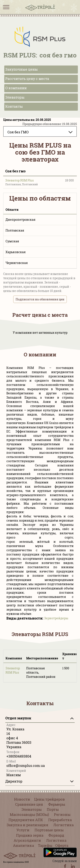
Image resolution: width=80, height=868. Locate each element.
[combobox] (40, 131)
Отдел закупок (18, 718)
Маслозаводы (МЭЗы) (29, 814)
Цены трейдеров (49, 799)
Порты (53, 809)
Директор (14, 781)
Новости (22, 799)
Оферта (62, 845)
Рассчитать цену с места (27, 79)
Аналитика (23, 845)
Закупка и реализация (27, 825)
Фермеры (57, 804)
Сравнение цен (29, 804)
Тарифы (45, 845)
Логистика (63, 825)
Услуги (23, 830)
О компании (16, 88)
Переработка (60, 820)
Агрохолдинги (27, 840)
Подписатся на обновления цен (40, 299)
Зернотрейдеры (56, 618)
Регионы (62, 814)
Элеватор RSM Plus (20, 180)
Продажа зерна (30, 835)
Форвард (56, 835)
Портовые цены (49, 830)
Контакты (14, 106)
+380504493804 (19, 756)
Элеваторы (15, 97)
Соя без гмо (15, 171)
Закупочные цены (22, 69)
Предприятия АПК (26, 820)
